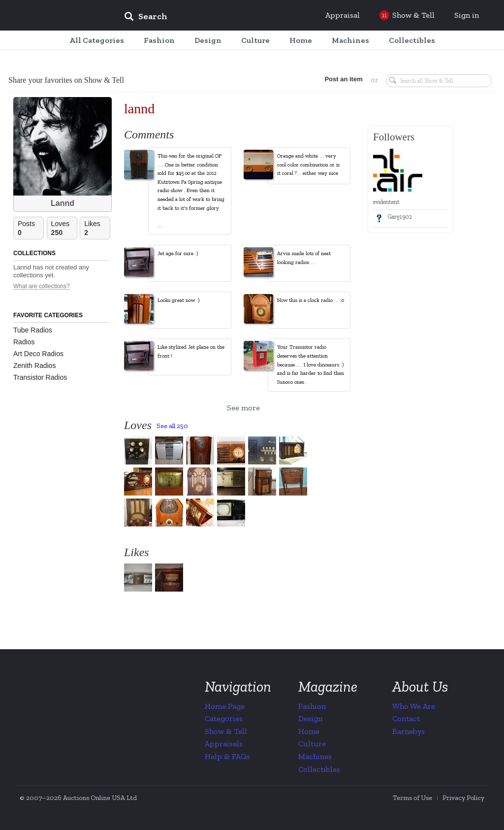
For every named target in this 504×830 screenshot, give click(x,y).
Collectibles (319, 769)
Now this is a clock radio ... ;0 (311, 300)
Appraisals (224, 744)
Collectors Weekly (57, 16)
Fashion (312, 706)
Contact (406, 718)
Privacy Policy (463, 798)
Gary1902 (400, 217)
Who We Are (414, 706)
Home (309, 731)
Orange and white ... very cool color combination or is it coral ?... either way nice (308, 165)
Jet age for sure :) (178, 253)
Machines (315, 756)
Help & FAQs (227, 756)
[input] (217, 18)
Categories (224, 718)
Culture (312, 744)
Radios (24, 342)
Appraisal (343, 15)
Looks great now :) (178, 300)
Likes (97, 228)
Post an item (343, 79)
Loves (64, 228)
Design (310, 718)
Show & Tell (226, 731)
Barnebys (409, 731)
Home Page (225, 706)
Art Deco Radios (38, 354)
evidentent (386, 202)
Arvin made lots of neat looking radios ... (304, 258)
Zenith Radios (34, 365)
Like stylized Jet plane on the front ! (191, 351)
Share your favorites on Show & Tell (66, 80)
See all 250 (172, 426)
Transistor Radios (40, 377)
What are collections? (42, 286)
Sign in (467, 15)
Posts (31, 228)
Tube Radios (33, 330)
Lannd (63, 203)
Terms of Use (412, 798)
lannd (139, 109)
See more (243, 408)
